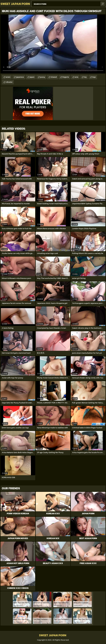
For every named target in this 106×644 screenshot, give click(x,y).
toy (85, 77)
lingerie (66, 77)
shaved (54, 77)
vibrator (9, 82)
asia (76, 77)
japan (32, 77)
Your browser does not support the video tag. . (53, 44)
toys (94, 77)
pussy (43, 77)
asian (8, 77)
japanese (20, 77)
